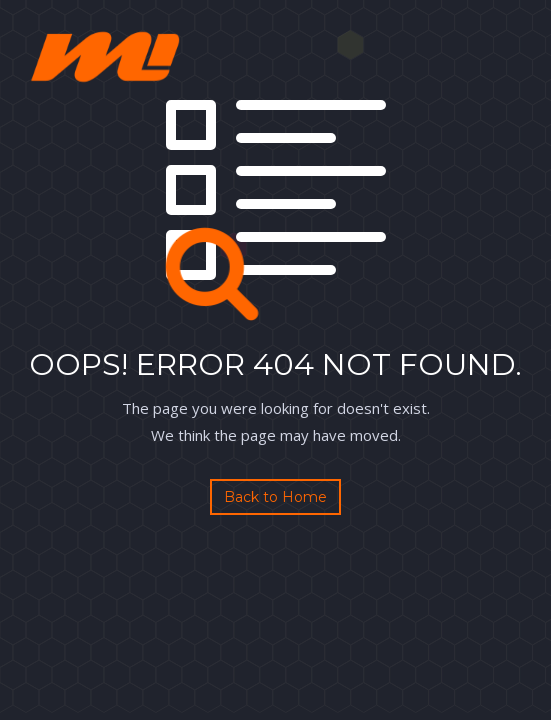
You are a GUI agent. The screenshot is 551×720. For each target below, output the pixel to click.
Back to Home (275, 497)
